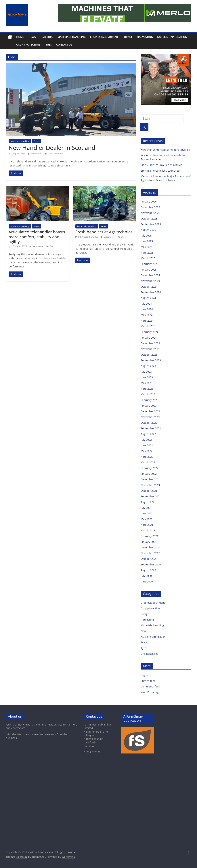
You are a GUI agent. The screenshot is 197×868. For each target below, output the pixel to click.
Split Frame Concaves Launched (161, 171)
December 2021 (150, 479)
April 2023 (147, 389)
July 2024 (146, 304)
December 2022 (150, 411)
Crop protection (20, 45)
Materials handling (72, 37)
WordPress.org (150, 692)
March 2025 (148, 258)
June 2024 (147, 309)
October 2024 (149, 287)
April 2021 (147, 525)
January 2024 (149, 338)
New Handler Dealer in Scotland (52, 148)
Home (20, 37)
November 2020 (150, 553)
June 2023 (147, 377)
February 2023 (150, 400)
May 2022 (147, 451)
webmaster (37, 154)
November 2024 (150, 281)
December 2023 (150, 343)
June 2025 (147, 241)
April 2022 (147, 457)
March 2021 (148, 530)
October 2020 (149, 559)
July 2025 (146, 236)
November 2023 (150, 349)
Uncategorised (150, 654)
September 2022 (151, 428)
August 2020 (148, 570)
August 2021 (148, 502)
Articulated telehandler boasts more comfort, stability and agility (37, 237)
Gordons (59, 154)
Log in (144, 675)
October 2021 (149, 491)
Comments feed (150, 686)
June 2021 (147, 513)
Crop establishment (104, 37)
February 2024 (150, 332)
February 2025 (150, 264)
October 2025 (149, 219)
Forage (128, 37)
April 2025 (147, 253)
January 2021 (149, 542)
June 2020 (147, 581)
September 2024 (151, 292)
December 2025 (150, 207)
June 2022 (147, 445)
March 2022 (148, 462)
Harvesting (145, 37)
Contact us (56, 45)
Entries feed (148, 681)
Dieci (50, 154)
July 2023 (146, 372)
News (32, 37)
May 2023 (147, 383)
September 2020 (151, 564)
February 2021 (150, 536)
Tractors (47, 37)
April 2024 (147, 321)
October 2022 (149, 423)
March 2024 (148, 326)
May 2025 (147, 247)
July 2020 (146, 576)
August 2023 (148, 366)
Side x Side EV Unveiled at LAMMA (162, 165)
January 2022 (149, 474)
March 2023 (148, 394)
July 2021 (146, 508)
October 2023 (149, 355)
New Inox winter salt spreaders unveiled (166, 150)
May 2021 (147, 519)
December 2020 (150, 547)
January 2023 (149, 406)
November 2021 (150, 485)
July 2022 (146, 440)
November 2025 (150, 213)
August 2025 (148, 230)
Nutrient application (172, 37)
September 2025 (151, 224)
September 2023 (151, 360)
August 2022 (148, 434)
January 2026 (149, 201)
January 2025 (149, 270)
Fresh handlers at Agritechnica (104, 232)
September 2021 (151, 496)
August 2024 (148, 298)
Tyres (40, 45)
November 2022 (150, 417)
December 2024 (150, 275)
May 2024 (147, 315)
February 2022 (150, 468)
